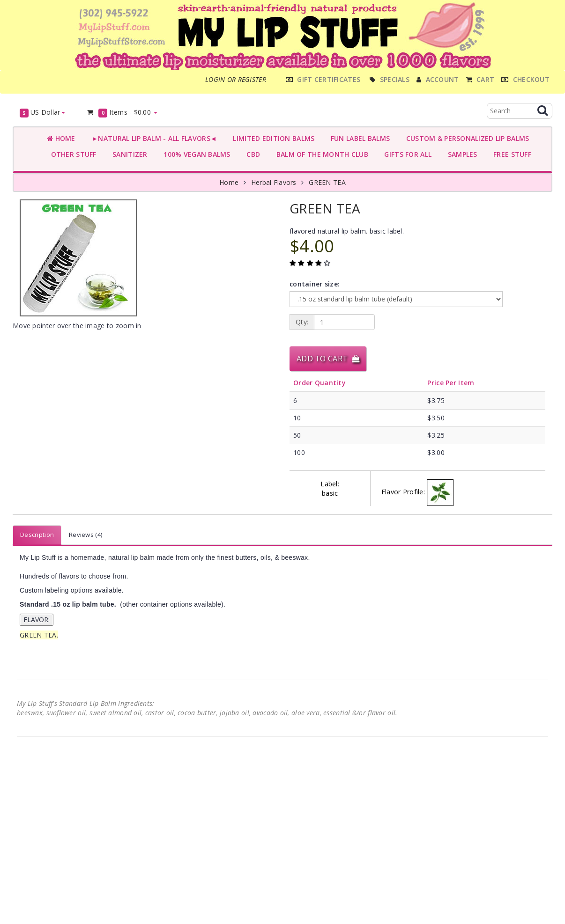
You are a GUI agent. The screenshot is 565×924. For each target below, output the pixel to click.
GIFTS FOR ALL (406, 154)
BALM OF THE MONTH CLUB (320, 154)
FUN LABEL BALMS (358, 138)
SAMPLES (461, 154)
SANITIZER (128, 154)
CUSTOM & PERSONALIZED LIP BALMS (465, 138)
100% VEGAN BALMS (195, 154)
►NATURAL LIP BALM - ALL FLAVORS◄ (152, 138)
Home (61, 138)
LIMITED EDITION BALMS (272, 138)
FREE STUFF (510, 154)
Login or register (236, 79)
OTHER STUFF (72, 154)
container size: (315, 284)
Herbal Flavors (274, 182)
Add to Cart (328, 359)
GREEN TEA (327, 182)
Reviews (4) (85, 535)
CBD (251, 154)
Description (37, 535)
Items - (122, 113)
